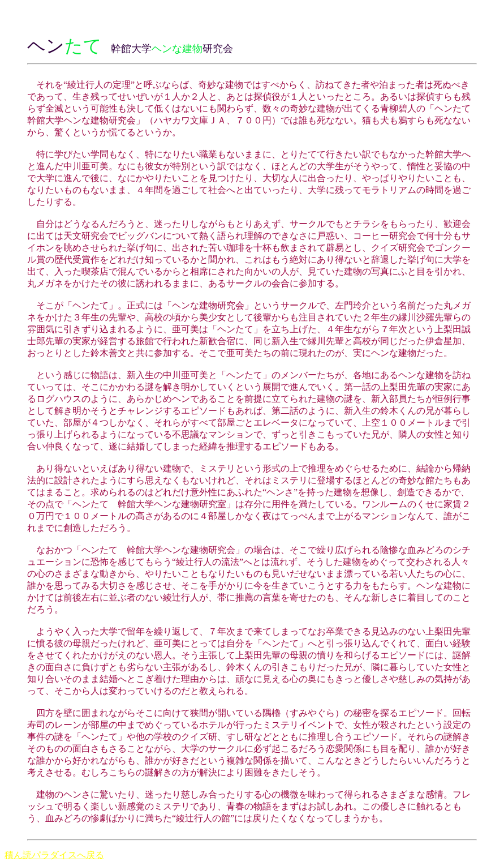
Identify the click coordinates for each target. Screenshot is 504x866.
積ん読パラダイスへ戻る (54, 855)
